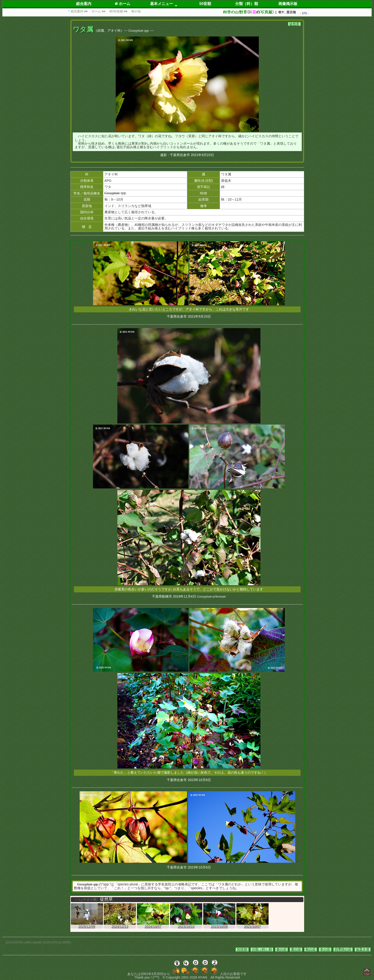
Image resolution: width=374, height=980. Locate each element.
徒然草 (294, 24)
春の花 (281, 949)
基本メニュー (161, 4)
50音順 (205, 4)
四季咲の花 (343, 949)
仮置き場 (363, 949)
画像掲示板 (288, 4)
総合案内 (84, 4)
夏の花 (296, 949)
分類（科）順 (247, 4)
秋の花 (311, 949)
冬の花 (325, 949)
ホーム (122, 4)
